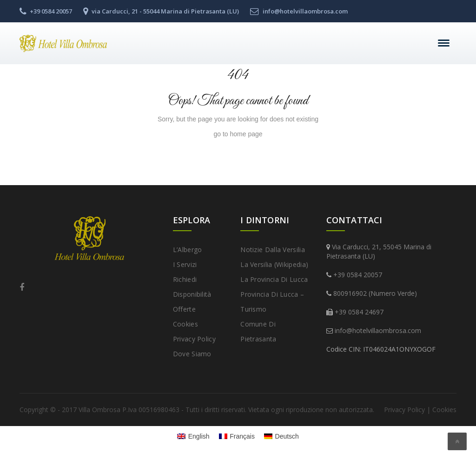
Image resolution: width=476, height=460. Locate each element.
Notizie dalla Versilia (273, 250)
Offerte (184, 309)
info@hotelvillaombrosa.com (378, 330)
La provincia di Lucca (274, 279)
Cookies (185, 324)
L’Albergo (188, 250)
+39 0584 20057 (358, 275)
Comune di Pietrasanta (258, 331)
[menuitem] (193, 436)
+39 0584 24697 (359, 312)
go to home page (238, 134)
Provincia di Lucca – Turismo (272, 302)
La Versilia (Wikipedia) (274, 264)
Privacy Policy (194, 339)
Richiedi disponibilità (192, 287)
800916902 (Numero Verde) (375, 293)
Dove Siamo (192, 354)
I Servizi (185, 264)
